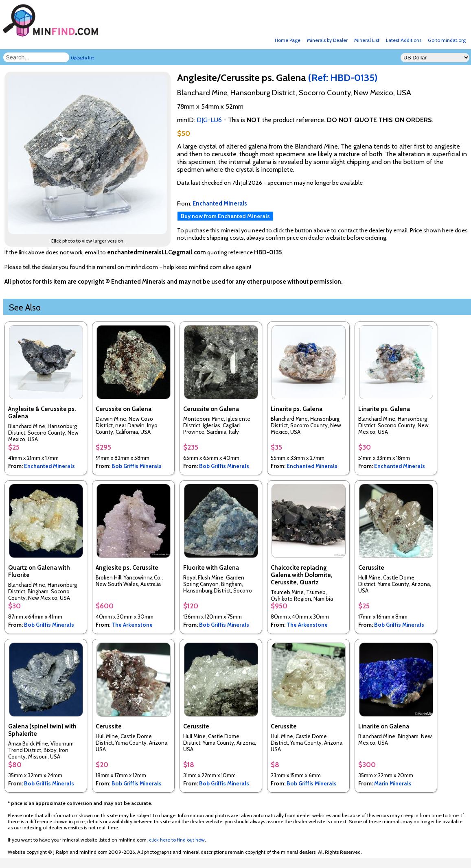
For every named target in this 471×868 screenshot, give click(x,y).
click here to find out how (177, 840)
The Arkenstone (132, 625)
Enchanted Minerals (49, 466)
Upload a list (82, 58)
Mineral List (367, 40)
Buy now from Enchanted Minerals (225, 216)
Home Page (288, 40)
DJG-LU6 (209, 120)
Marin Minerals (393, 783)
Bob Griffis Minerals (137, 466)
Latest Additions (404, 40)
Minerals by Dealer (327, 40)
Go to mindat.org (447, 40)
